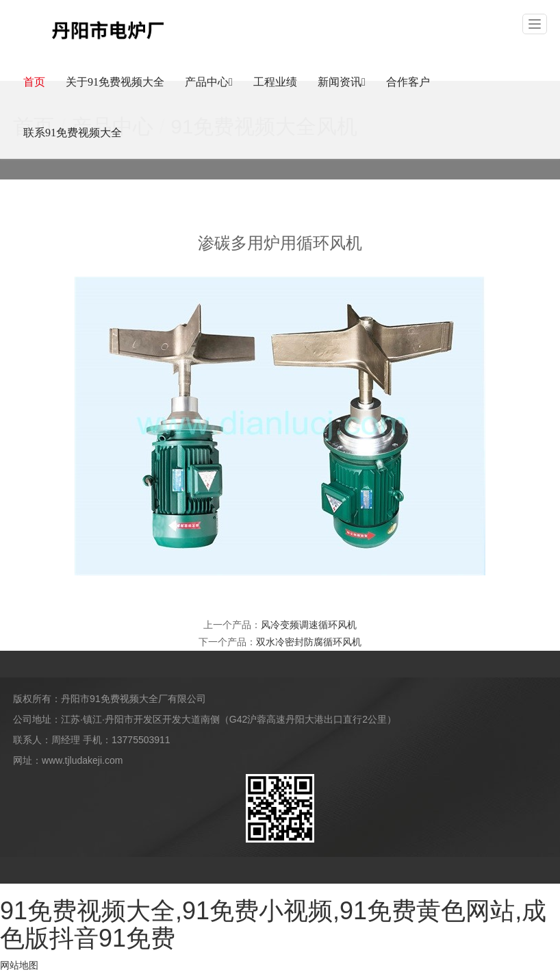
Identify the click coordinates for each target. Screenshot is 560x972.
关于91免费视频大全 (115, 82)
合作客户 (408, 82)
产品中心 (209, 82)
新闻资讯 (342, 82)
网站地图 (19, 965)
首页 (34, 82)
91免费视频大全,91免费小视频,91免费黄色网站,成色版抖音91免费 (273, 924)
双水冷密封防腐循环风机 (309, 642)
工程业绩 (275, 82)
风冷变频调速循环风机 (309, 625)
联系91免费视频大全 (73, 133)
